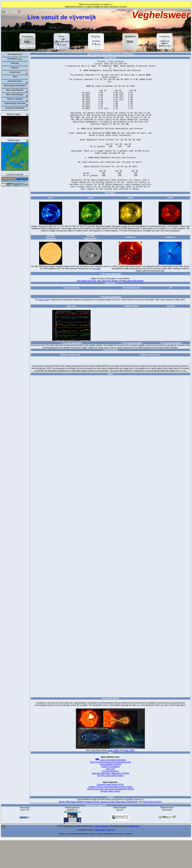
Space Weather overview (110, 792)
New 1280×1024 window (107, 308)
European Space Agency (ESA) (110, 812)
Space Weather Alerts (110, 565)
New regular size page (86, 308)
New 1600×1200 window (133, 308)
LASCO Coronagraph (110, 794)
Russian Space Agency (110, 819)
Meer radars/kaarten (15, 90)
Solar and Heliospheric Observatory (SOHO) (110, 801)
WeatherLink (134, 854)
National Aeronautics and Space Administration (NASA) (110, 817)
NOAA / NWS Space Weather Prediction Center (79, 830)
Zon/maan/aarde (15, 81)
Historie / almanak (15, 99)
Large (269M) (113, 778)
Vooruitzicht (15, 59)
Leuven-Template (101, 854)
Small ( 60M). (129, 778)
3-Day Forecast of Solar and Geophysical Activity (110, 790)
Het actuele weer (15, 54)
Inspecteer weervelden (15, 108)
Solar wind (110, 797)
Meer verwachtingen (15, 95)
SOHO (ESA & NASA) (152, 830)
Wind (15, 77)
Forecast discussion (110, 799)
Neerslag (15, 63)
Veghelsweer (161, 15)
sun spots (96, 296)
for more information (110, 302)
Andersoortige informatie (15, 103)
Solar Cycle (44, 327)
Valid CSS (111, 858)
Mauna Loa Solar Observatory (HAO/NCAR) (119, 830)
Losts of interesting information (110, 788)
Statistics (15, 68)
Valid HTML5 (101, 858)
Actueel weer (15, 72)
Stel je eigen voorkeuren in (15, 86)
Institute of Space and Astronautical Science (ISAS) (110, 815)
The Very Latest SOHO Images (110, 803)
